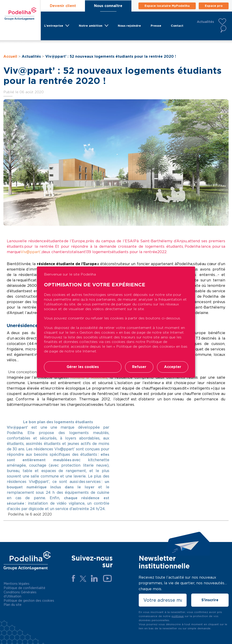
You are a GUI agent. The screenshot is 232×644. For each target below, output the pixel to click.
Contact (177, 26)
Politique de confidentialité (24, 588)
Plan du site (13, 605)
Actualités (205, 22)
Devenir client (63, 6)
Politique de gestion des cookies (29, 601)
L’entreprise (54, 26)
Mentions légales (17, 584)
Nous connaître (108, 6)
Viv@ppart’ (31, 252)
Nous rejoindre (129, 26)
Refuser (139, 367)
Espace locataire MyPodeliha (167, 6)
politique (178, 616)
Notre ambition (91, 26)
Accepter (173, 367)
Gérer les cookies (83, 367)
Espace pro (214, 6)
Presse (156, 26)
